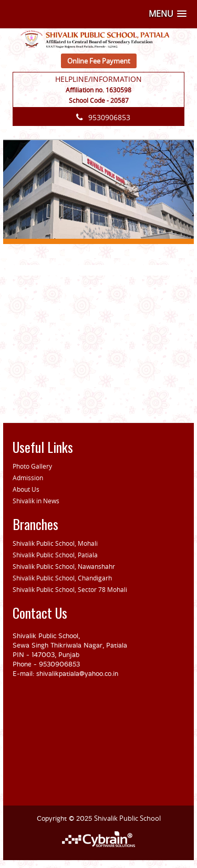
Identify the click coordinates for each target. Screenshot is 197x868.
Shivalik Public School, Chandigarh (62, 578)
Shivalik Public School (127, 818)
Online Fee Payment (99, 61)
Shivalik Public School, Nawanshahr (64, 566)
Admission (28, 478)
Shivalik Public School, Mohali (55, 543)
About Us (26, 489)
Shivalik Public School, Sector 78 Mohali (70, 589)
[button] (168, 14)
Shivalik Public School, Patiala (55, 555)
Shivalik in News (36, 501)
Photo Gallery (32, 466)
